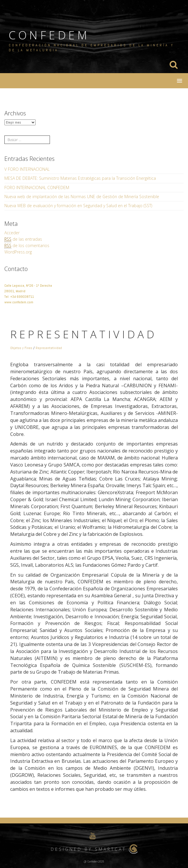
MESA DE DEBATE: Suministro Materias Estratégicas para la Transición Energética (80, 178)
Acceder (12, 233)
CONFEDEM (49, 35)
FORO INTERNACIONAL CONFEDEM (37, 187)
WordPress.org (18, 252)
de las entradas (23, 239)
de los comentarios (27, 246)
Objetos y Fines (21, 348)
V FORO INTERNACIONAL (27, 169)
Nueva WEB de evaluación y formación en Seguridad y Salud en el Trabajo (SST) (78, 206)
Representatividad (49, 348)
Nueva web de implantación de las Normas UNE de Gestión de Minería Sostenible (82, 197)
